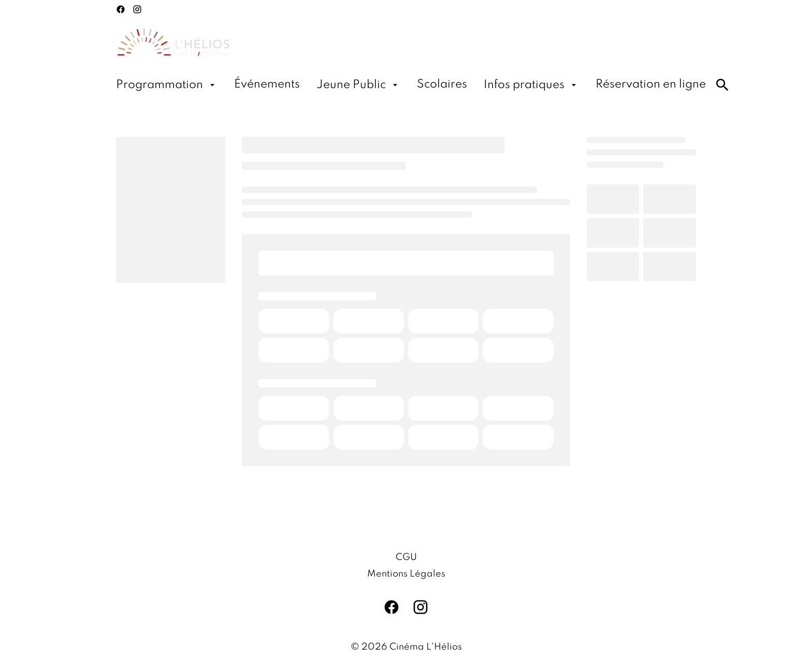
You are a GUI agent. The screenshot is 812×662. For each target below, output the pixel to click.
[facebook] (121, 9)
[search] (722, 85)
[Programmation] (167, 85)
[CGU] (406, 557)
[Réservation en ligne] (651, 85)
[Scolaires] (442, 85)
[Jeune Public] (358, 85)
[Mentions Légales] (406, 574)
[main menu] (411, 85)
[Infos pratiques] (531, 85)
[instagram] (137, 9)
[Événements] (267, 85)
